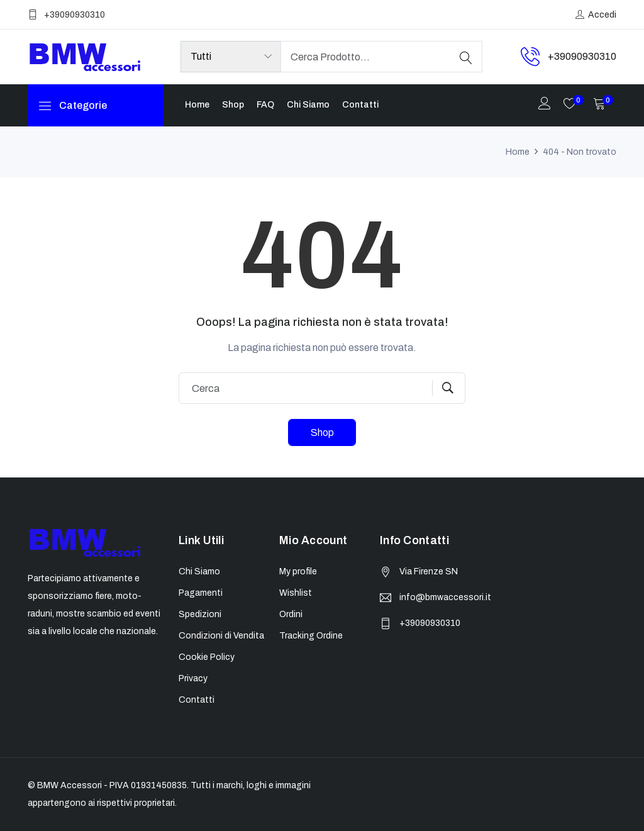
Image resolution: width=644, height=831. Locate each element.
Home (197, 105)
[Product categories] (231, 57)
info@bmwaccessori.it (445, 597)
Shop (233, 105)
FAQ (265, 105)
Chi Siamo (308, 105)
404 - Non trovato (580, 152)
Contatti (360, 105)
